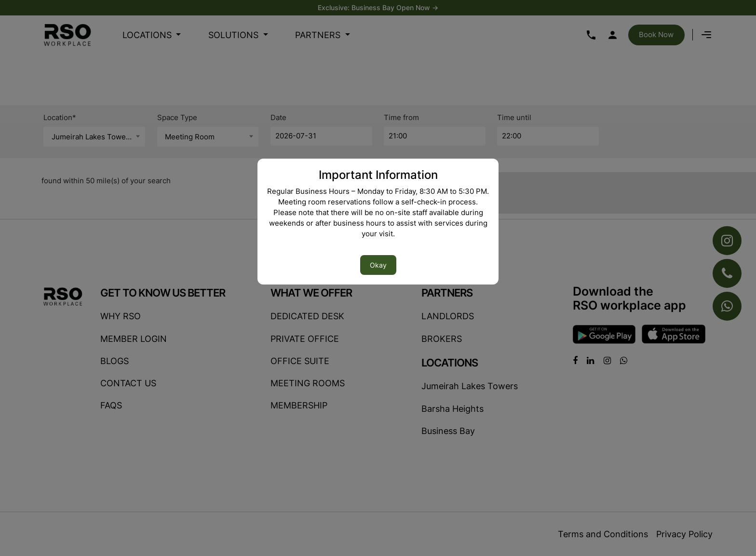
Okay (378, 265)
